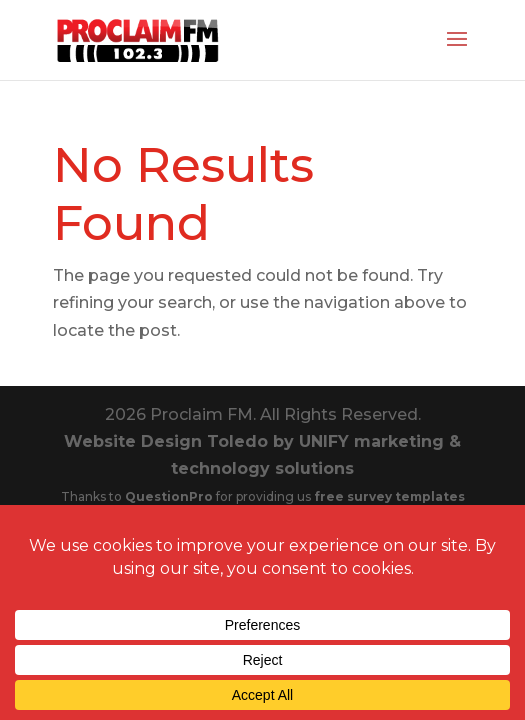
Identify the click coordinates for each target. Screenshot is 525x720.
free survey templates (389, 496)
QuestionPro (170, 496)
